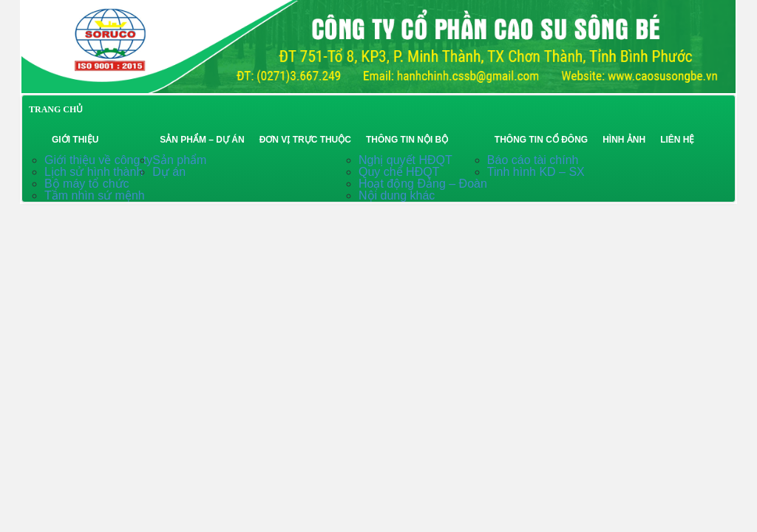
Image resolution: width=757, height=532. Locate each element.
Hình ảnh (624, 140)
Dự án (169, 172)
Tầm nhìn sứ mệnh (95, 195)
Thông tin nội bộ (407, 140)
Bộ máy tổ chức (87, 184)
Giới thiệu (75, 140)
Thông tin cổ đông (541, 140)
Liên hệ (677, 140)
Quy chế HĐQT (399, 172)
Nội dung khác (397, 195)
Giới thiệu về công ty (98, 160)
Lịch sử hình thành (94, 172)
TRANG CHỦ (56, 109)
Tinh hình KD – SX (536, 172)
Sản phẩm (179, 160)
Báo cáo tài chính (533, 160)
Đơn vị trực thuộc (305, 140)
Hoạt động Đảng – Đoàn (423, 184)
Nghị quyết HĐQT (405, 160)
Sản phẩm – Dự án (202, 140)
